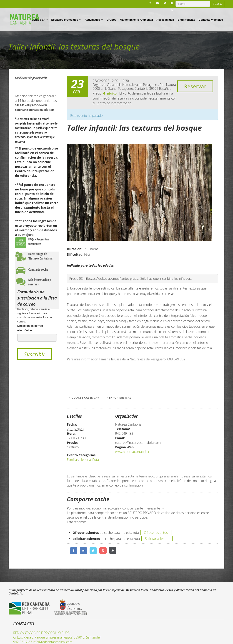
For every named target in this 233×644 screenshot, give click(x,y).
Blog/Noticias (186, 20)
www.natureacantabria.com (135, 452)
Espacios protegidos (66, 20)
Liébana (85, 460)
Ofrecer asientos (156, 533)
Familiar (72, 460)
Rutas (96, 460)
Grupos (111, 20)
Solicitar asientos (157, 539)
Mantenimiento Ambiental (136, 20)
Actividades (94, 20)
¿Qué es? (40, 20)
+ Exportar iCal (119, 398)
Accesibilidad (165, 20)
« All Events (18, 54)
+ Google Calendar (84, 398)
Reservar (195, 86)
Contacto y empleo (211, 20)
